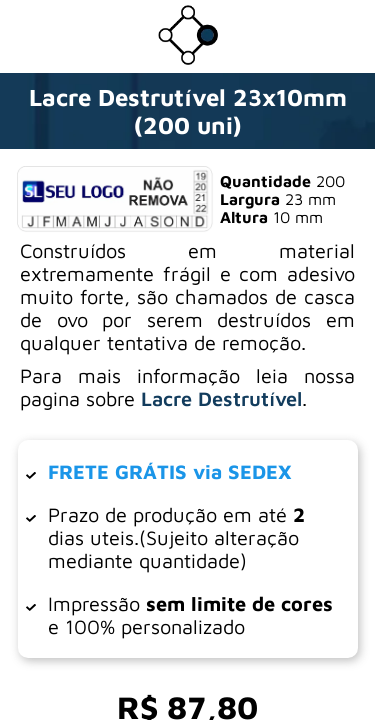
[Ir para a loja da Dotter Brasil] (188, 59)
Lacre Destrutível (221, 398)
